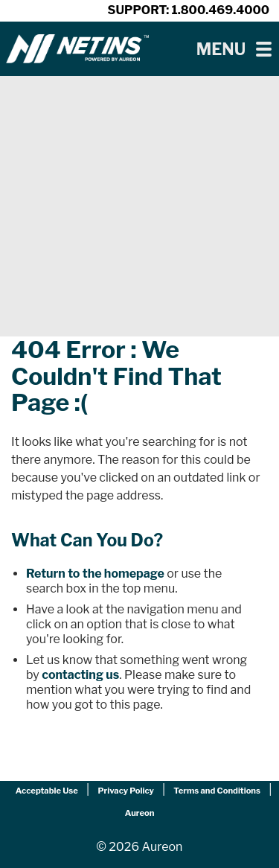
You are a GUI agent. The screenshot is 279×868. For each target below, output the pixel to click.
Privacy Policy (125, 791)
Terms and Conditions (217, 791)
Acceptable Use (47, 791)
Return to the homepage (95, 574)
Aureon (140, 813)
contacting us (80, 675)
